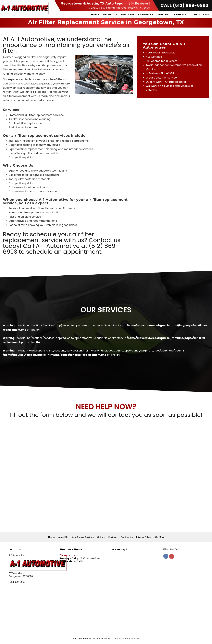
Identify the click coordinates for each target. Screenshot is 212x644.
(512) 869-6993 (17, 582)
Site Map (159, 537)
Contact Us (200, 31)
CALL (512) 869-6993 (185, 22)
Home (95, 31)
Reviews (180, 31)
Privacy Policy (144, 537)
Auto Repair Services (137, 31)
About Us (110, 31)
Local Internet (132, 638)
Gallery (164, 31)
